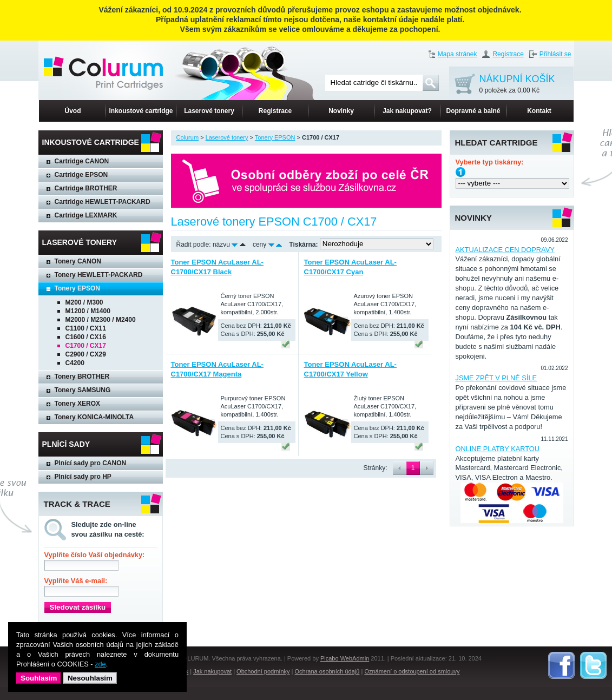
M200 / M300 (84, 302)
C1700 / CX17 (86, 346)
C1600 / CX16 (86, 337)
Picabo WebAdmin (345, 658)
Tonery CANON (78, 261)
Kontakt (539, 111)
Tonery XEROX (77, 404)
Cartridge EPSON (81, 175)
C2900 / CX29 (86, 354)
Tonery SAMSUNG (83, 390)
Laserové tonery (209, 111)
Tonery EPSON (77, 288)
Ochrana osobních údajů (327, 671)
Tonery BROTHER (82, 377)
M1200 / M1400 (88, 311)
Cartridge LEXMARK (86, 215)
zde (100, 664)
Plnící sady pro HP (83, 477)
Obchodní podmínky (263, 671)
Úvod (73, 111)
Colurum (188, 137)
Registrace (508, 54)
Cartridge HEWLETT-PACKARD (103, 202)
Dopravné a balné (473, 111)
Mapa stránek (458, 54)
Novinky (341, 111)
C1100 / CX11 (86, 328)
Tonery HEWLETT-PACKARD (99, 275)
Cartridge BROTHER (86, 188)
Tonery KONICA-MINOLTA (94, 417)
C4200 (75, 363)
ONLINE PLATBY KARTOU (498, 449)
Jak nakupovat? (407, 111)
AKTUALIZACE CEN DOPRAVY (505, 250)
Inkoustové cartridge (141, 111)
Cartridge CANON (82, 161)
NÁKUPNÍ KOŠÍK (517, 85)
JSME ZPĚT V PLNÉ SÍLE (496, 378)
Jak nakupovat (212, 671)
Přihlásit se (555, 54)
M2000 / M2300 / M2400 (101, 320)
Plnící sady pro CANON (91, 463)
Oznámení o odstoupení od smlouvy (412, 671)
